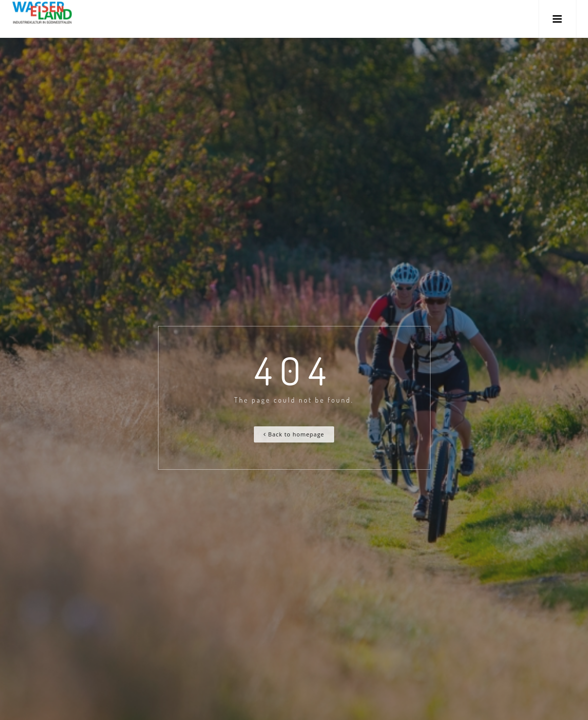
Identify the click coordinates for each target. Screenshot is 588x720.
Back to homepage (294, 434)
